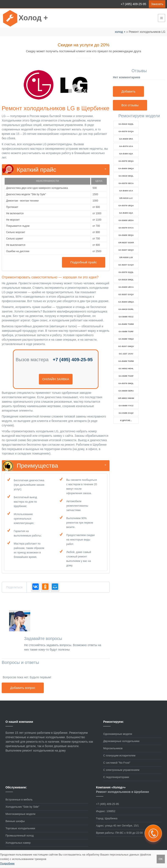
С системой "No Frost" (117, 763)
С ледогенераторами (116, 777)
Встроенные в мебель (19, 800)
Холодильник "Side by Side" (22, 807)
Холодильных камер (18, 843)
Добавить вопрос (23, 688)
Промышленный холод (20, 836)
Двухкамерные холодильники (121, 741)
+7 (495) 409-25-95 (133, 4)
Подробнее (7, 863)
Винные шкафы (15, 821)
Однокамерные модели (118, 734)
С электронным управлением (121, 770)
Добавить (128, 91)
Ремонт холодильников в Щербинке (123, 792)
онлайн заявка (56, 379)
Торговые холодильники (20, 828)
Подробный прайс (84, 262)
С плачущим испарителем (119, 756)
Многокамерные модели (20, 814)
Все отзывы (130, 105)
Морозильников (113, 748)
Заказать (157, 4)
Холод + (33, 18)
